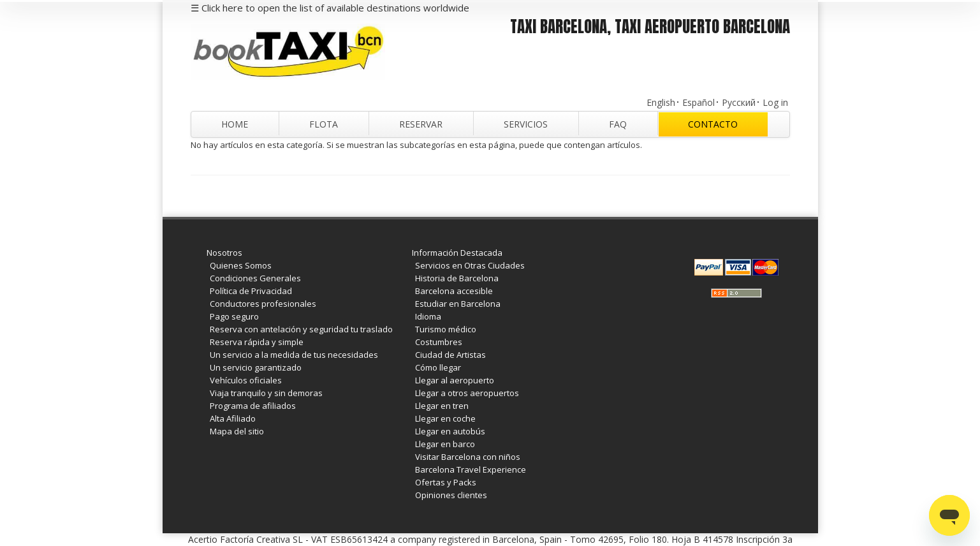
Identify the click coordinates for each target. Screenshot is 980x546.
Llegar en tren (442, 406)
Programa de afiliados (253, 406)
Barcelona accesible (454, 291)
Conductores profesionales (263, 304)
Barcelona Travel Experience (471, 469)
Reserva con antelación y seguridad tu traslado (301, 329)
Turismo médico (446, 329)
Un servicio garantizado (256, 367)
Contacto (713, 124)
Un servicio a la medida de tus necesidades (294, 355)
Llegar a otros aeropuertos (467, 393)
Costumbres (439, 342)
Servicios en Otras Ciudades (470, 265)
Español (698, 102)
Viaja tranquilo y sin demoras (266, 393)
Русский (739, 102)
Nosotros (224, 253)
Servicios (526, 124)
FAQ (618, 124)
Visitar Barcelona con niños (468, 457)
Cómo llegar (438, 367)
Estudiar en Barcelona (458, 304)
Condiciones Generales (255, 278)
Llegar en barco (445, 444)
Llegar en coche (445, 418)
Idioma (428, 316)
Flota (324, 124)
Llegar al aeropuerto (455, 380)
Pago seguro (234, 316)
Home (235, 124)
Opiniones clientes (451, 495)
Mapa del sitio (237, 431)
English (661, 102)
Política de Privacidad (251, 291)
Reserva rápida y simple (257, 342)
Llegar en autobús (450, 431)
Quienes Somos (241, 265)
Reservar (421, 124)
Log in (775, 102)
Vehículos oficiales (246, 380)
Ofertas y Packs (446, 482)
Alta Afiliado (233, 418)
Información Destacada (457, 253)
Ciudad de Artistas (450, 355)
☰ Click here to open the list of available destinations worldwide (330, 8)
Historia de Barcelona (457, 278)
